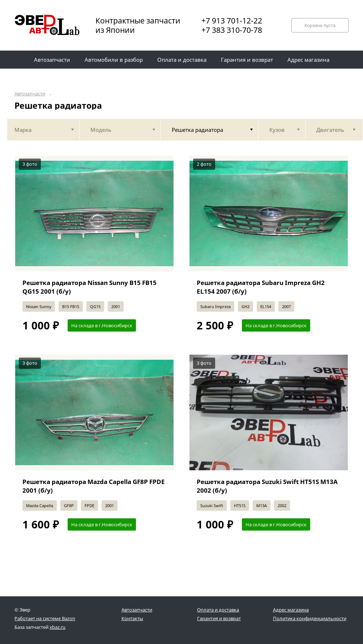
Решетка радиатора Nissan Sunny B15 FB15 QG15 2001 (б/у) (89, 287)
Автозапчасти (30, 94)
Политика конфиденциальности (310, 618)
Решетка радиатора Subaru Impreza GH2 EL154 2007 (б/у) (261, 287)
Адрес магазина (291, 610)
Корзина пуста (320, 25)
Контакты (132, 618)
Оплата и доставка (218, 610)
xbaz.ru (57, 627)
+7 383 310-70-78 (232, 30)
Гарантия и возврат (219, 618)
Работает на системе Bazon (45, 618)
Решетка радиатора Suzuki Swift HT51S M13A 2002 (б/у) (267, 486)
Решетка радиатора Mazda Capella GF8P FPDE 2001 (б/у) (94, 486)
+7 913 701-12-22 (232, 21)
